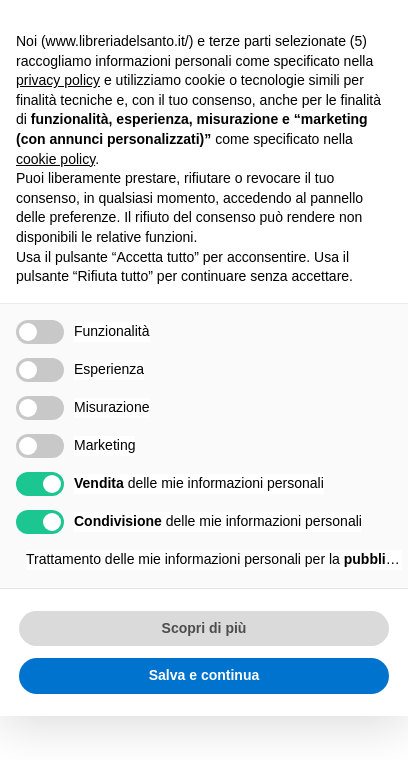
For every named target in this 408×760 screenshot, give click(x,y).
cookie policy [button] (55, 159)
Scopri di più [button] (204, 628)
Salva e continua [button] (204, 675)
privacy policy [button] (58, 80)
